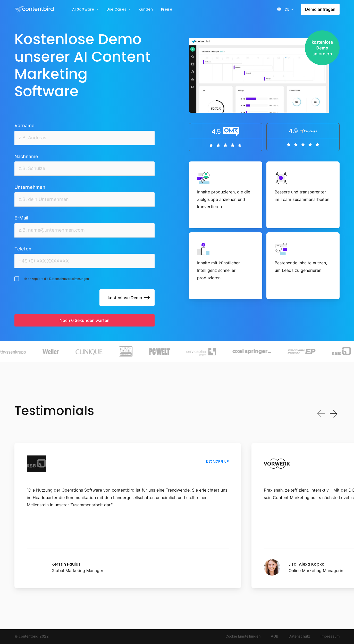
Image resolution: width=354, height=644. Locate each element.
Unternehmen (30, 187)
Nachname (26, 156)
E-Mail (21, 218)
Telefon (23, 249)
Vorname (24, 125)
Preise (167, 9)
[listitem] (128, 516)
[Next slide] (333, 414)
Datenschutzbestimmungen (69, 279)
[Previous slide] (321, 414)
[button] (289, 9)
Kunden (146, 9)
